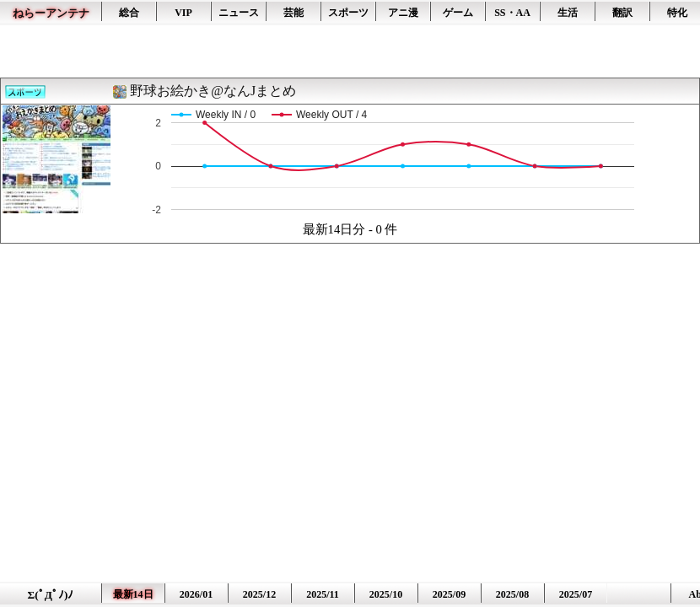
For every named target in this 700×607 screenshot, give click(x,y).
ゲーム (458, 13)
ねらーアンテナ (51, 13)
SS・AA (512, 13)
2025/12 (259, 594)
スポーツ (348, 13)
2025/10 (386, 594)
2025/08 (512, 594)
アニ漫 (403, 13)
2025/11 (323, 594)
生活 (568, 13)
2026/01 (196, 594)
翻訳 (622, 13)
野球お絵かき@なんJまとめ (213, 91)
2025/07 (576, 594)
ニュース (239, 13)
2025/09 (449, 594)
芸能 (293, 13)
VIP (183, 13)
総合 (129, 13)
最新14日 (133, 594)
